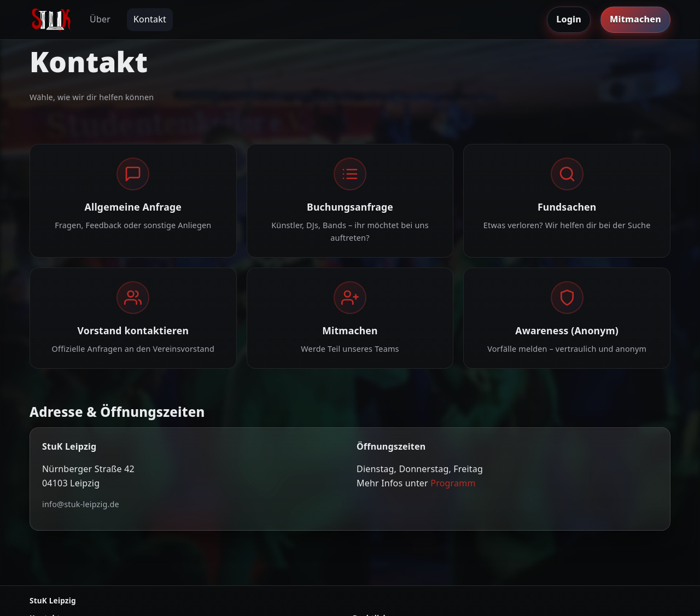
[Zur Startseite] (51, 20)
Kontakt (150, 19)
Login (569, 19)
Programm (453, 483)
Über (100, 19)
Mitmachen (635, 19)
